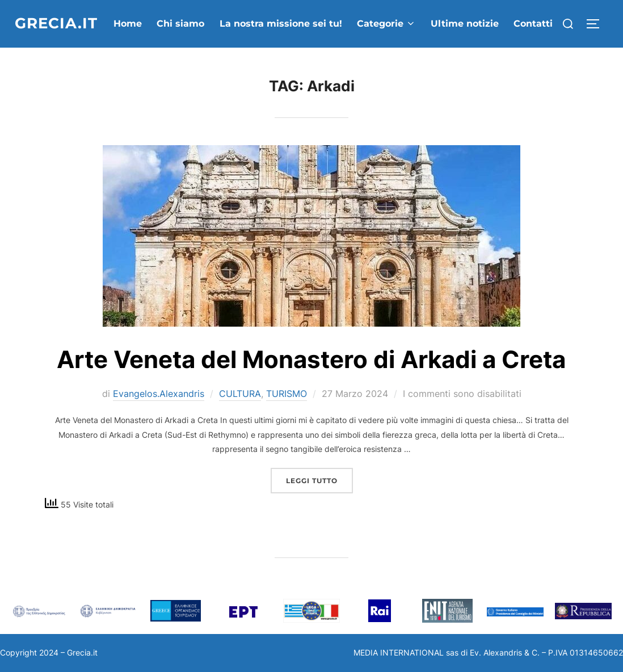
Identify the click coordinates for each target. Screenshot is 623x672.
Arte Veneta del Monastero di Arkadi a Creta (311, 359)
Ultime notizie (465, 24)
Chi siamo (180, 24)
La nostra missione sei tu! (281, 24)
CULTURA (240, 394)
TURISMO (287, 394)
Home (128, 24)
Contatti (533, 24)
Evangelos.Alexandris (159, 394)
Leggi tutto (319, 476)
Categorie (386, 24)
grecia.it (56, 23)
